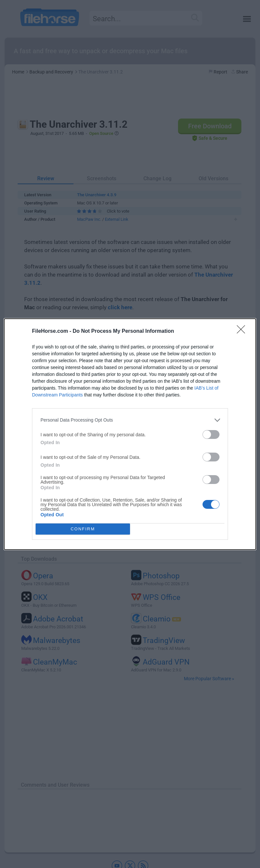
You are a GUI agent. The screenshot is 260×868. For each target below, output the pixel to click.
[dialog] (130, 434)
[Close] (243, 331)
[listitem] (130, 420)
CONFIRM (83, 529)
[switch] (211, 434)
